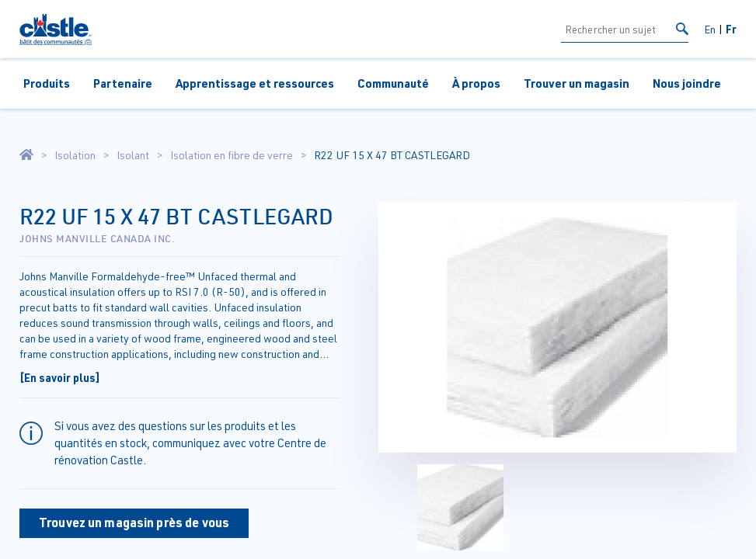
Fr (731, 29)
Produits (47, 83)
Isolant (133, 155)
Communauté (393, 83)
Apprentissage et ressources (255, 83)
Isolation (75, 155)
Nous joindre (687, 83)
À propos (476, 83)
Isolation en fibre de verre (232, 155)
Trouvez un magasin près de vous (134, 522)
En (710, 29)
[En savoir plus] (60, 377)
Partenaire (123, 83)
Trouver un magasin (577, 83)
